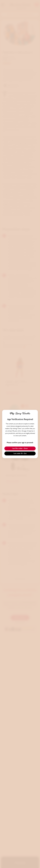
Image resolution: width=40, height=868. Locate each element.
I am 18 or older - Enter (20, 448)
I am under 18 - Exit (20, 453)
